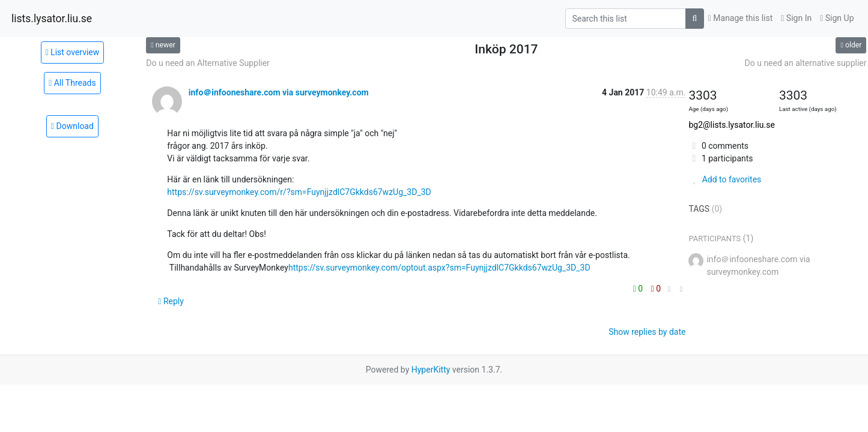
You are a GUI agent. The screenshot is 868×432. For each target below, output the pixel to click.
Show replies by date (647, 332)
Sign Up (837, 18)
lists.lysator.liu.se (52, 19)
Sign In (796, 18)
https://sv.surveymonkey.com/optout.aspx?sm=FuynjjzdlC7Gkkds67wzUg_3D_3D (439, 268)
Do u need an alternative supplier (806, 63)
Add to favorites (725, 179)
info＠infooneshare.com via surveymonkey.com (279, 92)
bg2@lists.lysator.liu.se (731, 125)
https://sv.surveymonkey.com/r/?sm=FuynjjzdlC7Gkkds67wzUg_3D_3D (299, 192)
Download (72, 126)
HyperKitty (431, 370)
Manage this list (741, 18)
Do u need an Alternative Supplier (208, 63)
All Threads (72, 83)
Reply (171, 301)
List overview (73, 52)
